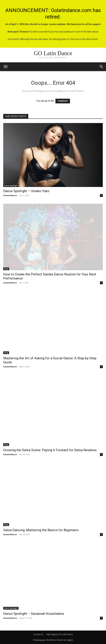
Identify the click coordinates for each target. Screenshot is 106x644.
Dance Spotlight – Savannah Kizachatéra (34, 614)
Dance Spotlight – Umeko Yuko (26, 191)
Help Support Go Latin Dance (60, 634)
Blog (6, 269)
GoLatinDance (10, 195)
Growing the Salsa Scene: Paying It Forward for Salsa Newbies (50, 450)
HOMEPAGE (63, 101)
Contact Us (38, 634)
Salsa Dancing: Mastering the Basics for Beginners (41, 530)
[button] (101, 67)
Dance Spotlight (11, 186)
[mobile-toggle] (5, 67)
